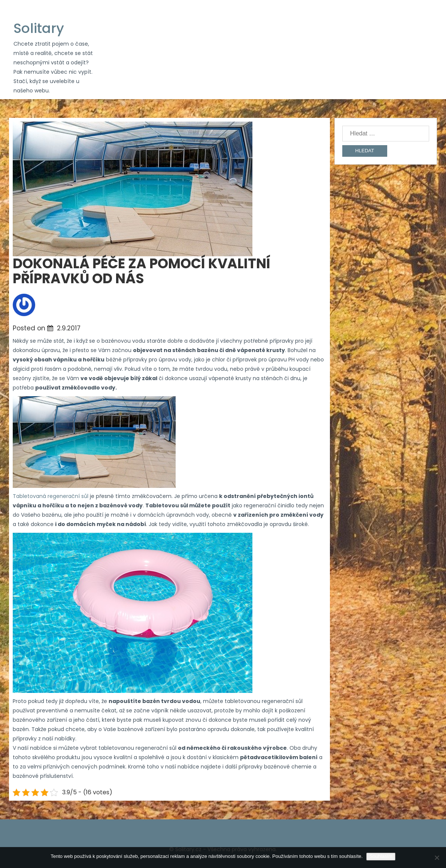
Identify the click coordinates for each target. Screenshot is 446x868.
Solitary (39, 28)
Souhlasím (381, 856)
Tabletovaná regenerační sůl (51, 496)
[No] (437, 858)
